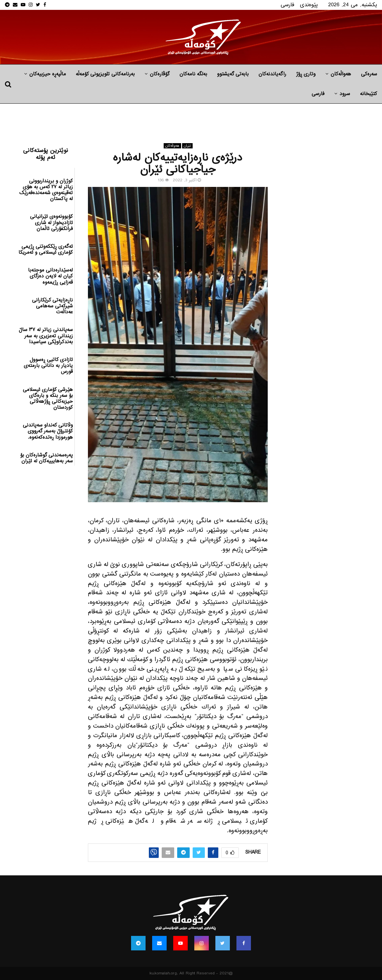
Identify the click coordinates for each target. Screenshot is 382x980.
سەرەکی (369, 74)
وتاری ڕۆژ (306, 74)
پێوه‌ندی (309, 5)
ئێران (187, 146)
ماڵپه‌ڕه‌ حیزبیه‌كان (48, 74)
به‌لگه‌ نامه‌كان (193, 74)
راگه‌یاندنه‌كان (272, 74)
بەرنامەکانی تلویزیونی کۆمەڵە (105, 74)
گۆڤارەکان (160, 74)
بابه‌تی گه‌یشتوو (233, 74)
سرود (345, 94)
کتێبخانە (368, 94)
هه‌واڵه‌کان (341, 74)
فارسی (287, 5)
